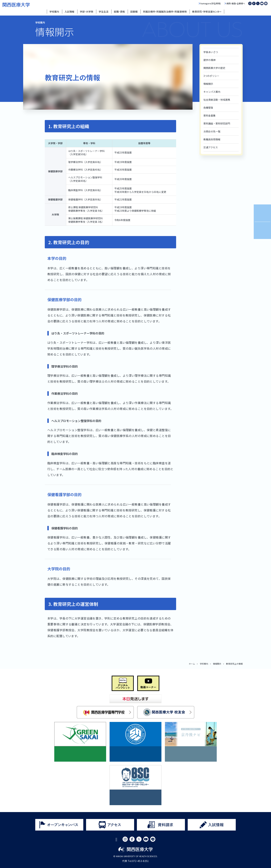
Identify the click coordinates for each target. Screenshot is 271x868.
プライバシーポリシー (117, 840)
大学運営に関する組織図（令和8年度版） (75, 646)
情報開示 (208, 84)
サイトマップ (142, 840)
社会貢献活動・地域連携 (217, 100)
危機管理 (208, 108)
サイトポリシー (91, 840)
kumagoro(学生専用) (211, 3)
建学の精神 (209, 60)
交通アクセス (211, 147)
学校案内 (54, 12)
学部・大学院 (87, 12)
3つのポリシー (211, 76)
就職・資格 (119, 12)
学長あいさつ (211, 52)
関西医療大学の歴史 (214, 68)
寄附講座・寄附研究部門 (217, 123)
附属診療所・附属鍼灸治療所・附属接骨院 (165, 12)
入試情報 (69, 12)
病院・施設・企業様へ (236, 3)
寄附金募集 (209, 116)
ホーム (192, 664)
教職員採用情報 (212, 139)
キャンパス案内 (212, 92)
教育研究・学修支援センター (207, 12)
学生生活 (104, 12)
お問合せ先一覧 (212, 131)
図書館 (134, 12)
